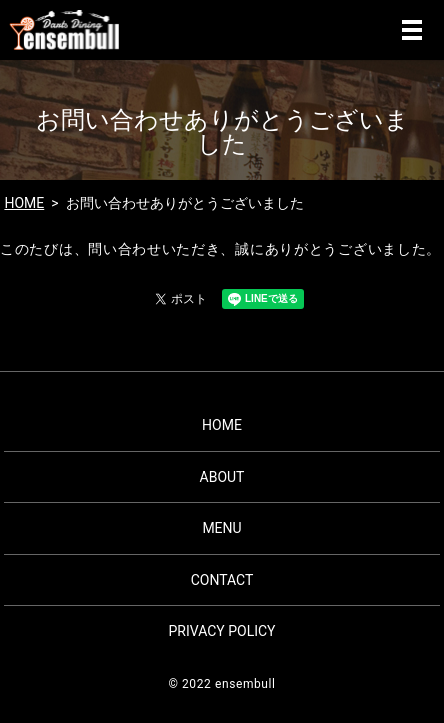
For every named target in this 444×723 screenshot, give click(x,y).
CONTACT (222, 580)
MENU (412, 30)
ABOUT (222, 477)
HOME (24, 203)
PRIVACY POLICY (221, 631)
